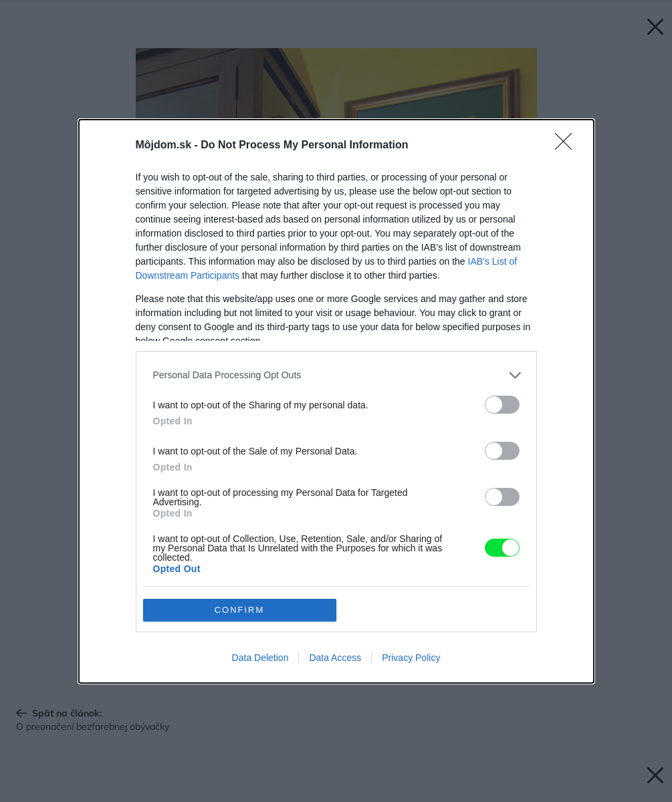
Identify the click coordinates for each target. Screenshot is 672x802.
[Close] (568, 146)
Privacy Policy (411, 658)
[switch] (502, 405)
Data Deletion (260, 658)
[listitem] (336, 375)
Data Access (335, 658)
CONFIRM (240, 610)
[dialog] (336, 401)
